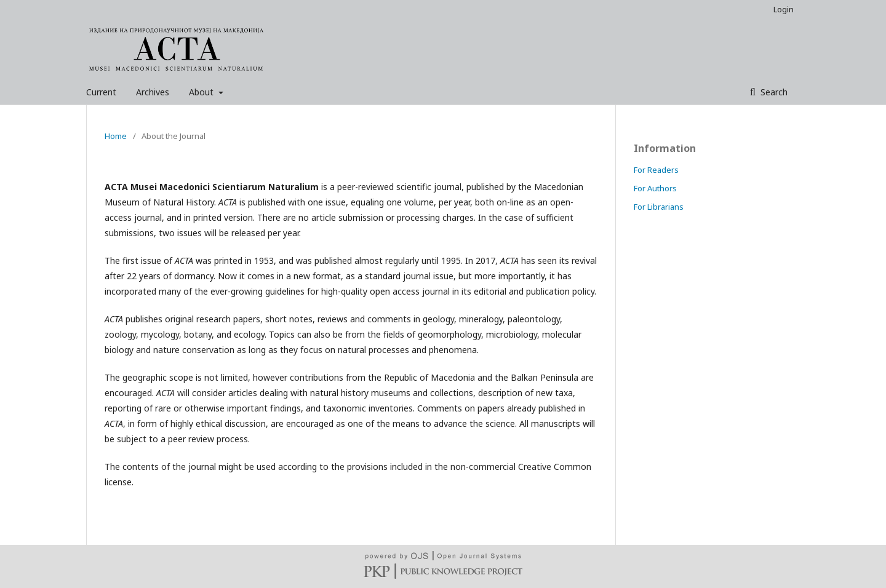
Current (101, 92)
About (202, 92)
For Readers (656, 170)
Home (116, 136)
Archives (153, 92)
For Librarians (659, 207)
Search (773, 92)
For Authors (655, 188)
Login (784, 9)
